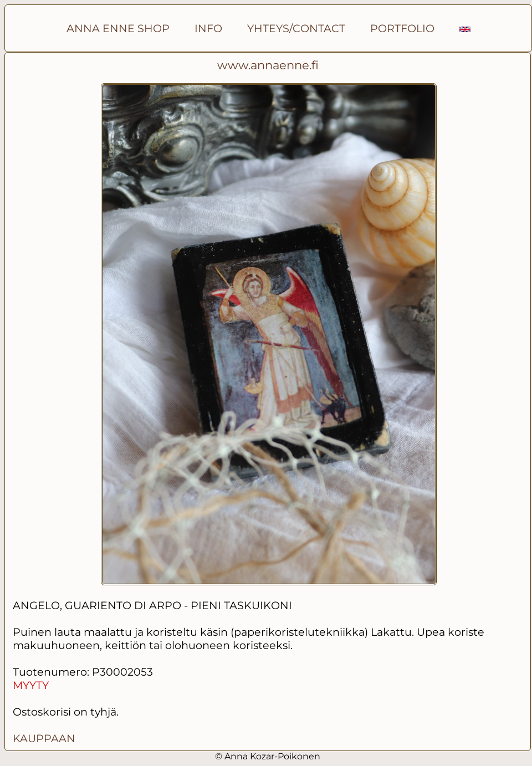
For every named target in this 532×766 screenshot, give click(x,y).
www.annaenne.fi (268, 65)
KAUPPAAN (44, 738)
